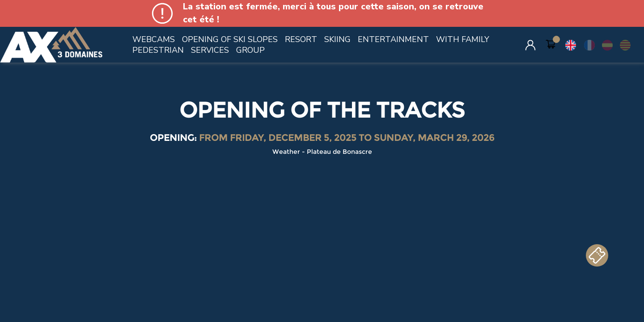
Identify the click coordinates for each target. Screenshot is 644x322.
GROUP (250, 50)
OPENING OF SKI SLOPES (230, 39)
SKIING (337, 39)
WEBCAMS (154, 39)
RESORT (301, 39)
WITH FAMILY (463, 39)
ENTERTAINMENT (393, 39)
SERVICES (210, 50)
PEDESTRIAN (158, 50)
